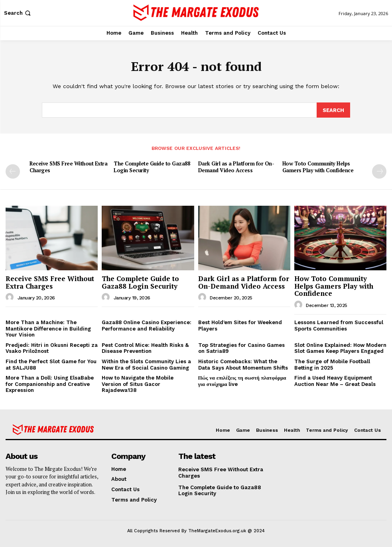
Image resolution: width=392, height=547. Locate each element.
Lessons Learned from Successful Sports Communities (339, 325)
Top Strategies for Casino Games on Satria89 (241, 348)
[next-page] (379, 171)
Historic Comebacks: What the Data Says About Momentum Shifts (243, 364)
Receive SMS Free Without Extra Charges (68, 166)
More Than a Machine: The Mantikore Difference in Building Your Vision (48, 328)
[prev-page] (13, 171)
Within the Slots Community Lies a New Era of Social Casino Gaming (146, 364)
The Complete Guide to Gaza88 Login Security (152, 166)
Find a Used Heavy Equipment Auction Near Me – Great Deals (335, 381)
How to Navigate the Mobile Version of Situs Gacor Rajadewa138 (138, 384)
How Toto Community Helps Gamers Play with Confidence (318, 166)
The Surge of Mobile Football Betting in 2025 (332, 364)
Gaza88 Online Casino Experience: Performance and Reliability (147, 325)
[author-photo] (11, 297)
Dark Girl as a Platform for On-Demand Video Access (236, 166)
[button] (18, 13)
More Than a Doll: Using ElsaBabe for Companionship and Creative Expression (50, 384)
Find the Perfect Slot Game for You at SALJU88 (51, 364)
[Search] (333, 110)
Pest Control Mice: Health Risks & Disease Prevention (145, 348)
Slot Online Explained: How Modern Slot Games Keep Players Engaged (340, 348)
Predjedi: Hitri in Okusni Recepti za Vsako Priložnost (52, 348)
